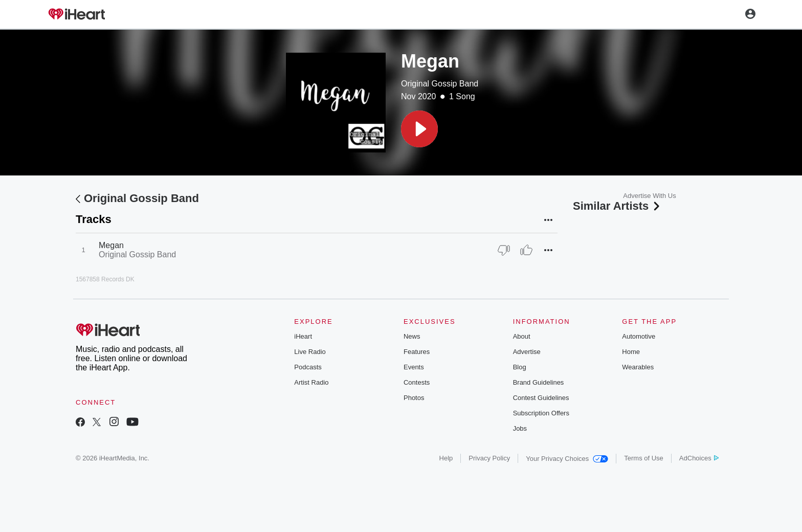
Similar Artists (617, 206)
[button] (419, 129)
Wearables (638, 367)
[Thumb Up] (526, 250)
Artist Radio (311, 382)
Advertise (527, 352)
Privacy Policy (489, 458)
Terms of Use (644, 458)
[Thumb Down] (504, 250)
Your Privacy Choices (567, 459)
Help (446, 458)
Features (417, 352)
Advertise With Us (649, 196)
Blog (520, 367)
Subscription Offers (541, 413)
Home (631, 352)
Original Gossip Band (440, 84)
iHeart (303, 336)
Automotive (639, 336)
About (522, 336)
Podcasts (308, 367)
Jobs (520, 428)
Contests (417, 382)
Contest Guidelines (541, 398)
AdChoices (699, 458)
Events (414, 367)
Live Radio (310, 352)
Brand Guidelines (539, 382)
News (412, 336)
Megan (111, 245)
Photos (414, 398)
